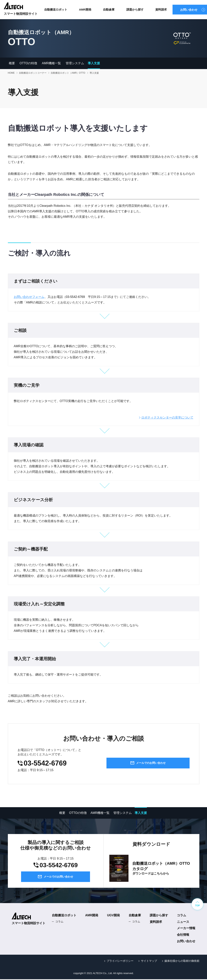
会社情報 (183, 935)
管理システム (75, 63)
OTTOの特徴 (28, 63)
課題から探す (135, 9)
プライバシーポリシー (120, 961)
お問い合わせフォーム (29, 297)
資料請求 (161, 9)
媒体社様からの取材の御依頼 (182, 961)
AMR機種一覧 (52, 63)
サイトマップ (149, 961)
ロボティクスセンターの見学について (167, 417)
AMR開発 (85, 9)
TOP (197, 906)
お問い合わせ (189, 10)
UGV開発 (113, 916)
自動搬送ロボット (56, 9)
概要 (12, 63)
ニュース (183, 922)
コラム (59, 922)
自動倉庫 (109, 9)
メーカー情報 (186, 929)
